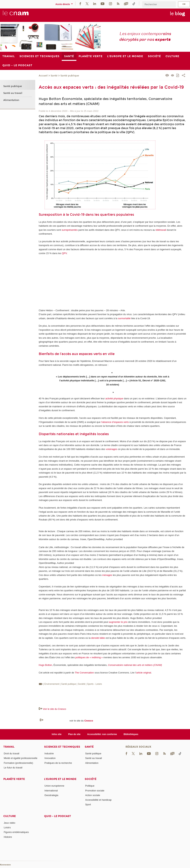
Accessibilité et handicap (98, 800)
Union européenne (54, 786)
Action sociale (92, 795)
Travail (9, 747)
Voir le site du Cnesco (54, 709)
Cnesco (89, 721)
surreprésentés (70, 230)
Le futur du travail (13, 768)
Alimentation (11, 100)
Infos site (57, 734)
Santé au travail (13, 93)
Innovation (50, 758)
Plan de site (74, 734)
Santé (54, 76)
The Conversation (84, 673)
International (51, 791)
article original (144, 673)
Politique (90, 786)
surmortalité (124, 318)
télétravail (161, 230)
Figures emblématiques (16, 832)
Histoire (8, 837)
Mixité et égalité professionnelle (20, 758)
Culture (10, 816)
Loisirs (7, 827)
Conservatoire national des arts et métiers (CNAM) (135, 665)
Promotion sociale (95, 791)
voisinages (111, 449)
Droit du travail (11, 753)
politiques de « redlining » (89, 657)
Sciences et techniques (62, 747)
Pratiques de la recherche (58, 763)
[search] (159, 4)
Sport (88, 804)
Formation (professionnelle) (18, 763)
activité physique (114, 398)
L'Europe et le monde (60, 779)
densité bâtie (98, 638)
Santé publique (70, 76)
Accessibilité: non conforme (102, 734)
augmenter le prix (118, 622)
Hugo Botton (45, 665)
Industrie (49, 753)
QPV (64, 253)
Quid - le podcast (58, 816)
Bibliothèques (131, 734)
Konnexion (5, 865)
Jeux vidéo (9, 823)
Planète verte (14, 779)
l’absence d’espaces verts (115, 422)
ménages (107, 575)
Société (91, 779)
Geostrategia (51, 795)
